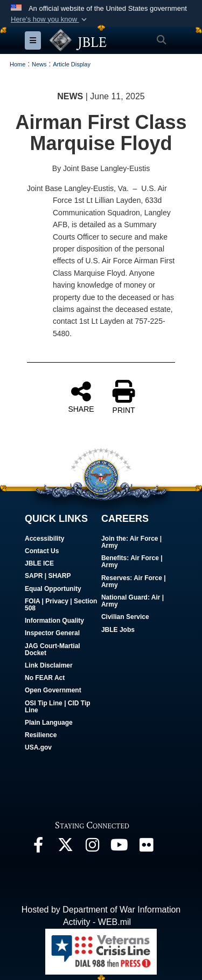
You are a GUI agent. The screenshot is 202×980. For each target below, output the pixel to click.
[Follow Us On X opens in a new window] (65, 848)
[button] (50, 19)
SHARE (81, 397)
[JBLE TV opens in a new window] (119, 848)
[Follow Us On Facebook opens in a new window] (38, 848)
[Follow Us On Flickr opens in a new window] (146, 848)
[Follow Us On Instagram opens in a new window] (92, 848)
